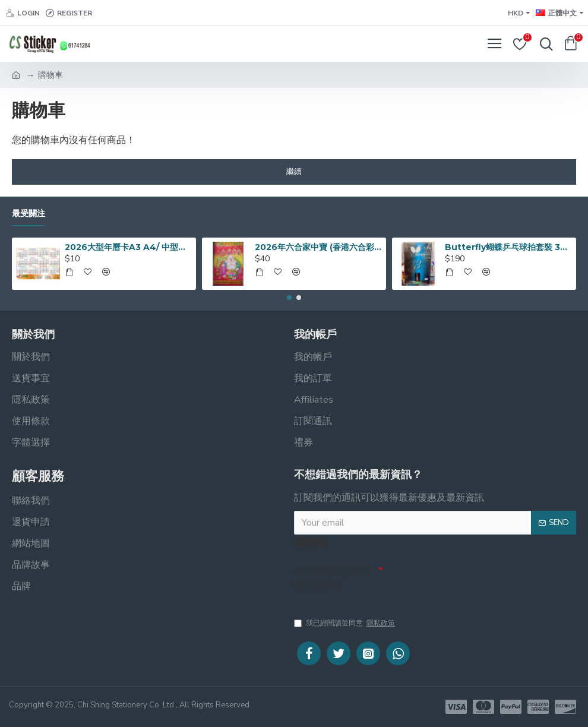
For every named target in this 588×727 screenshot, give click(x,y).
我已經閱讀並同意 (345, 623)
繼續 (294, 172)
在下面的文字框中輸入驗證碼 (332, 578)
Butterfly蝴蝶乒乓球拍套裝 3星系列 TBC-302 (508, 247)
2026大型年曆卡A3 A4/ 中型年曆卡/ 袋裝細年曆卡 (128, 247)
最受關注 (29, 214)
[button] (289, 298)
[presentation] (466, 581)
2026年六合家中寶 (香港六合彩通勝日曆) (318, 247)
